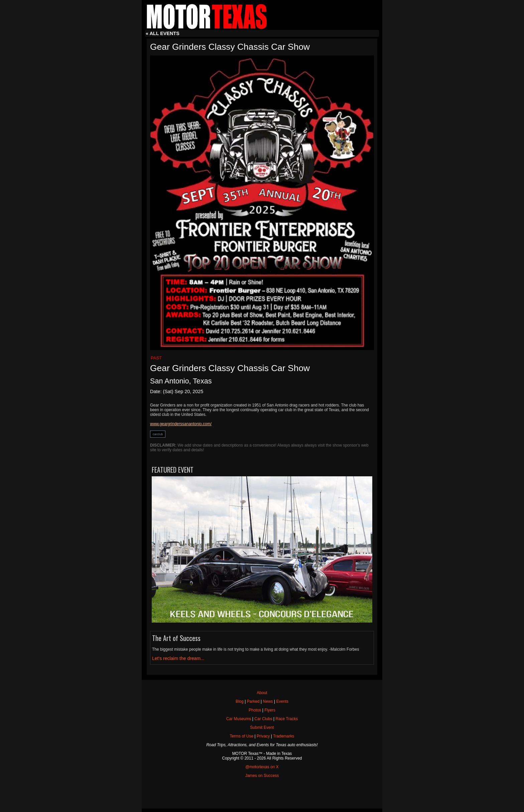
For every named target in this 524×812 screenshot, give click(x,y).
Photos (255, 710)
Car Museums (239, 719)
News (268, 701)
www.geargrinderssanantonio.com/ (181, 424)
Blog (240, 701)
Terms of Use (242, 736)
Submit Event (262, 727)
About (262, 693)
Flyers (270, 710)
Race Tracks (287, 719)
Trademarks (284, 736)
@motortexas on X (262, 767)
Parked (253, 701)
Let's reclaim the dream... (178, 658)
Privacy (263, 736)
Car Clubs (263, 719)
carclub (158, 434)
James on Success (262, 776)
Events (282, 701)
